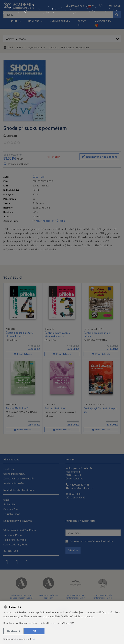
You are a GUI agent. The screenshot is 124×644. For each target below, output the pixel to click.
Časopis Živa (11, 509)
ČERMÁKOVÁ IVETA (15, 412)
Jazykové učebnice (36, 47)
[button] (90, 6)
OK (34, 631)
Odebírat (73, 550)
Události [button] (34, 21)
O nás (6, 500)
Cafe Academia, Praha (16, 544)
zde (33, 639)
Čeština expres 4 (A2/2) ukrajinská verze (20, 334)
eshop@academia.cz (80, 488)
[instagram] (17, 562)
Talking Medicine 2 (17, 408)
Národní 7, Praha (13, 535)
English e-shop (12, 514)
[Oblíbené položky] (101, 6)
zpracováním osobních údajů (98, 541)
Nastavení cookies (14, 483)
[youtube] (27, 562)
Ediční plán (9, 504)
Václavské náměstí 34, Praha (20, 530)
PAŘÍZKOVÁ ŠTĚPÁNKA (96, 340)
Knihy (20, 47)
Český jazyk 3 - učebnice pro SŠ (100, 410)
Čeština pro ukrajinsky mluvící (97, 334)
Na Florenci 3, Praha (15, 540)
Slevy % (82, 23)
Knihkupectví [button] (59, 21)
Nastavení (14, 631)
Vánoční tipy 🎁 (103, 23)
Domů (8, 47)
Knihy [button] (15, 21)
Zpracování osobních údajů (19, 478)
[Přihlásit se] (75, 6)
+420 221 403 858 (77, 484)
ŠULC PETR (10, 136)
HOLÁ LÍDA (11, 340)
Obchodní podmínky (14, 474)
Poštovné (9, 469)
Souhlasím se (91, 541)
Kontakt (70, 459)
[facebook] (7, 562)
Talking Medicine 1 (55, 408)
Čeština (53, 47)
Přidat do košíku (23, 354)
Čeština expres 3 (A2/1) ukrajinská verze (58, 334)
